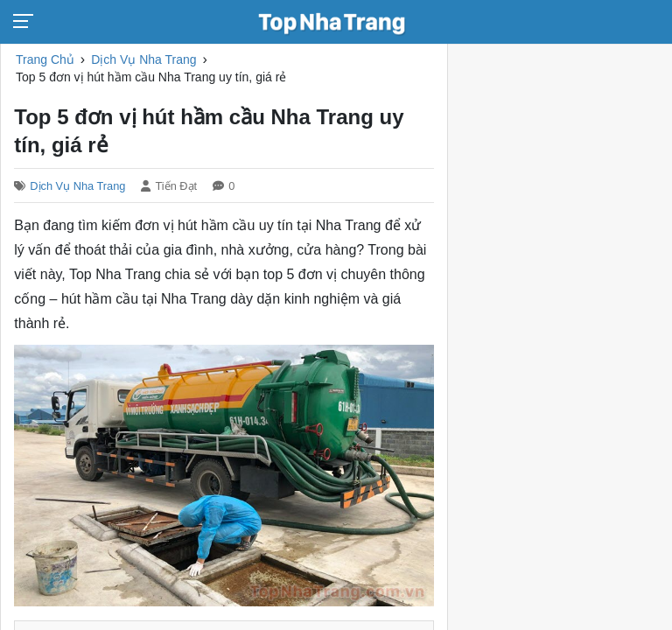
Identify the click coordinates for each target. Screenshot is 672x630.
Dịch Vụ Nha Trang (77, 186)
